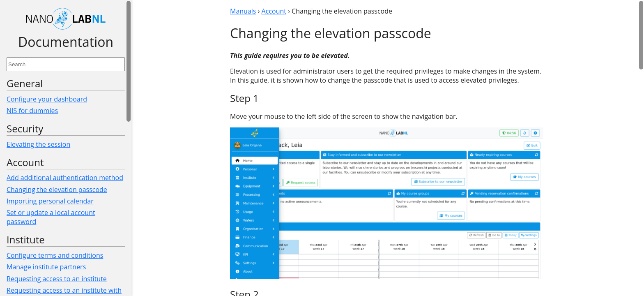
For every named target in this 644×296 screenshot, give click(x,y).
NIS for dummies (32, 111)
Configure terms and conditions (55, 255)
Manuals (243, 11)
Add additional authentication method (65, 178)
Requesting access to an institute (57, 279)
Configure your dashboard (47, 99)
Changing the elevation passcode (57, 190)
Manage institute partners (46, 267)
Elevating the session (38, 144)
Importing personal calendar (50, 201)
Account (274, 11)
